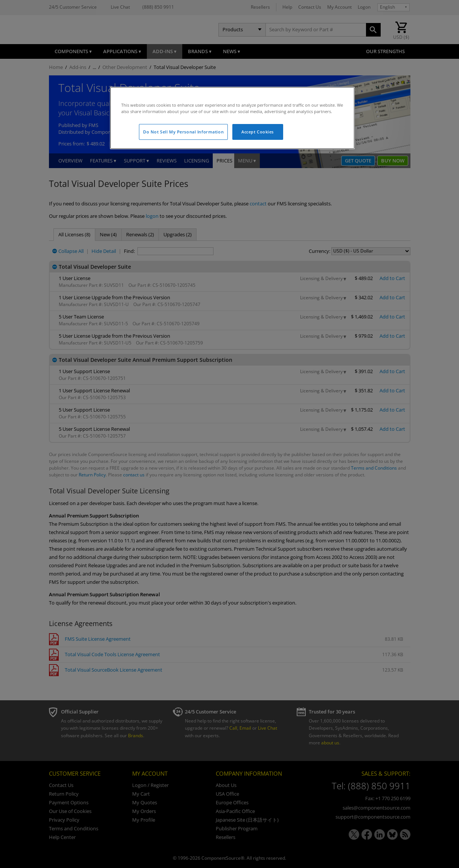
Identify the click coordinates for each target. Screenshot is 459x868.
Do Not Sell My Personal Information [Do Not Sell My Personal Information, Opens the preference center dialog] (183, 132)
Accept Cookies (258, 132)
